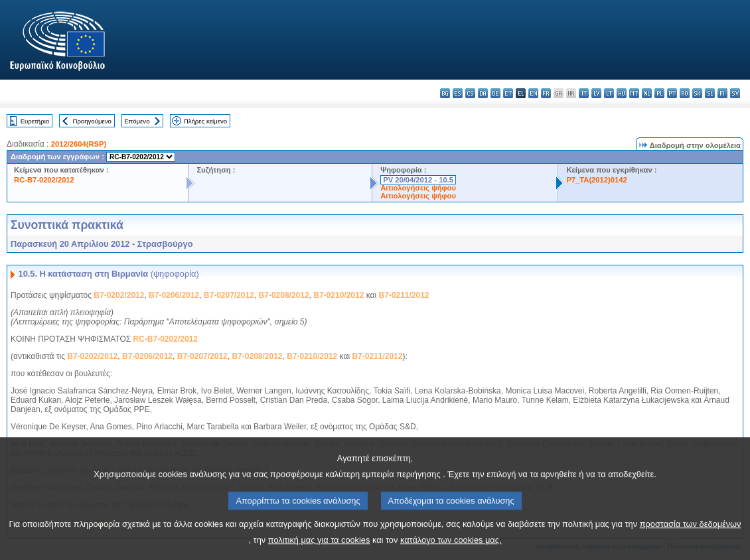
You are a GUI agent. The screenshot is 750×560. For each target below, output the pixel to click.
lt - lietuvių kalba (609, 93)
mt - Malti (634, 93)
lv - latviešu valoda (596, 93)
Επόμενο (137, 121)
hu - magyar (622, 93)
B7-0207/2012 (229, 295)
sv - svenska (735, 93)
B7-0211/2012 (404, 295)
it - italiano (584, 93)
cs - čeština (470, 93)
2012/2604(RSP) (79, 144)
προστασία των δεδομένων (691, 546)
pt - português (672, 93)
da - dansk (483, 93)
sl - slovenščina (710, 93)
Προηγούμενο (92, 121)
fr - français (546, 93)
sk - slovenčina (697, 93)
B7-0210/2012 (338, 295)
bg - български (445, 93)
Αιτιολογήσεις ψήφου (418, 188)
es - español (458, 93)
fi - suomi (722, 93)
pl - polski (659, 93)
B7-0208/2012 (284, 295)
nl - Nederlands (647, 93)
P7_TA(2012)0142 (596, 180)
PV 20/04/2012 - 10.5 (418, 180)
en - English (533, 93)
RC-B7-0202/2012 (44, 180)
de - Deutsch (495, 93)
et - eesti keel (508, 93)
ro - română (685, 93)
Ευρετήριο (35, 121)
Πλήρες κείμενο (205, 121)
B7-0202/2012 (119, 295)
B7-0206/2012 (174, 295)
